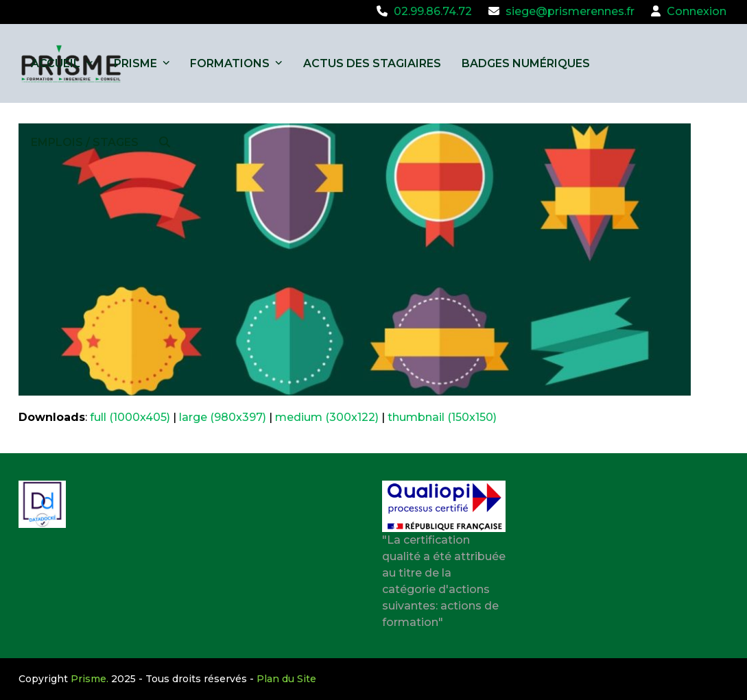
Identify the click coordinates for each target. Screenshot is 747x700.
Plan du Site (286, 679)
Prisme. (90, 679)
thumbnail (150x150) (442, 417)
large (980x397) (223, 417)
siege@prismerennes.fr (570, 11)
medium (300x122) (327, 417)
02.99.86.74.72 (433, 11)
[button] (165, 142)
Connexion (697, 11)
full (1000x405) (130, 417)
